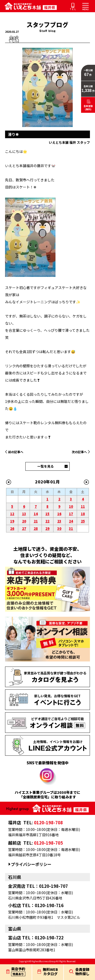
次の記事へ (79, 452)
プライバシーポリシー (31, 864)
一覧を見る (45, 466)
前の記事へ (16, 452)
